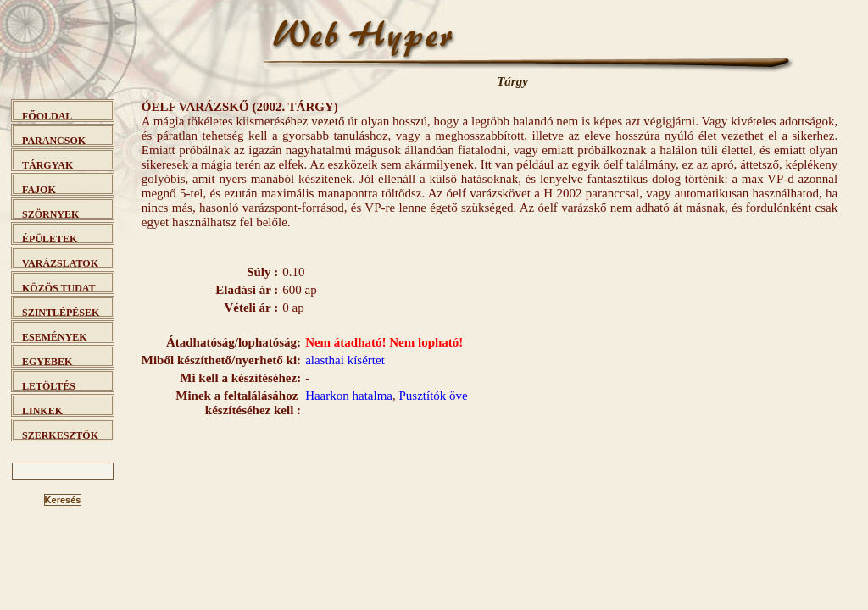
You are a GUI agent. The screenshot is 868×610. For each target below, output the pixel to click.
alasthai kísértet (345, 360)
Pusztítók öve (434, 396)
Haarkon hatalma (349, 396)
